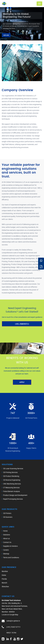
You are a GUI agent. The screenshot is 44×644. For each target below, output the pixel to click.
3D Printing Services (10, 472)
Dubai (4, 575)
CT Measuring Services (11, 488)
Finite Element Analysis (11, 491)
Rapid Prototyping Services (13, 499)
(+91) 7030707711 (22, 324)
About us (6, 538)
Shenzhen (5, 586)
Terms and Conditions (11, 557)
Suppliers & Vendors (10, 546)
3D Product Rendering (11, 476)
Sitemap (6, 554)
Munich (4, 583)
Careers (6, 550)
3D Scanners (8, 517)
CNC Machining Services (12, 484)
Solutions (7, 535)
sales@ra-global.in (13, 621)
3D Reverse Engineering (12, 480)
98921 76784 (11, 633)
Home (5, 531)
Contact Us (7, 542)
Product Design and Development (15, 495)
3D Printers (7, 513)
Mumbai (5, 571)
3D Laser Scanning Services (13, 468)
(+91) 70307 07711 (13, 627)
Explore (6, 35)
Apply (22, 382)
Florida (4, 579)
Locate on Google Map (10, 615)
